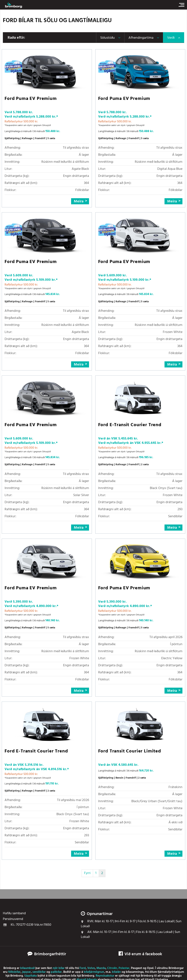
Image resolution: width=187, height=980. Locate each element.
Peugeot (136, 968)
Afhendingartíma (141, 38)
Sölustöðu (108, 38)
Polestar (124, 968)
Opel (150, 968)
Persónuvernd (13, 919)
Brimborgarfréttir (50, 954)
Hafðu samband (14, 913)
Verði (171, 38)
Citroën (112, 968)
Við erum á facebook (140, 954)
